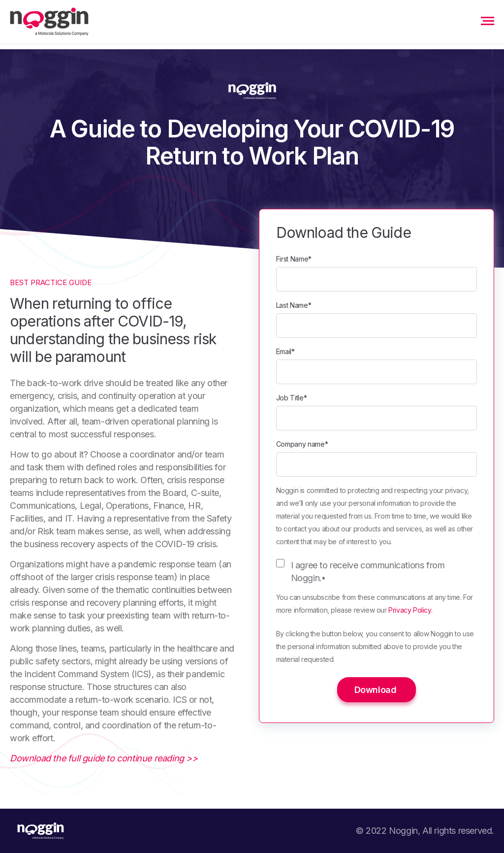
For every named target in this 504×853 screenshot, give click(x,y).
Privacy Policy (409, 610)
